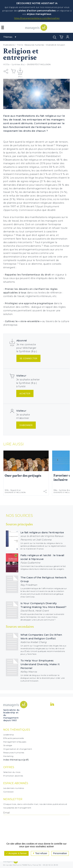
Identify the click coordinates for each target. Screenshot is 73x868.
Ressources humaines (34, 45)
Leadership (9, 735)
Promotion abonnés (13, 776)
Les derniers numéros (14, 788)
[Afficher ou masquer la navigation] (3, 27)
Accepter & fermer (16, 853)
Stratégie (8, 745)
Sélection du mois (12, 772)
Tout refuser (40, 853)
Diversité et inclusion (56, 45)
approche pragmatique (38, 303)
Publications (9, 45)
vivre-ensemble (30, 321)
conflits (25, 307)
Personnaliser (60, 853)
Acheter (25, 394)
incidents (53, 153)
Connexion (9, 792)
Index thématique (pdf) (16, 760)
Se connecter (29, 358)
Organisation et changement (18, 749)
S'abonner (26, 425)
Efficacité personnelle (14, 738)
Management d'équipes (15, 742)
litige (31, 178)
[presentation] (17, 828)
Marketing (8, 756)
